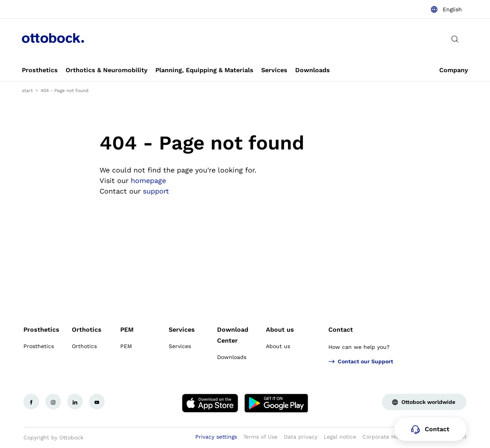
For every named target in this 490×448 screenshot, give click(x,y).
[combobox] (446, 9)
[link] (40, 70)
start (27, 91)
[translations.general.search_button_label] (455, 39)
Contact (341, 330)
